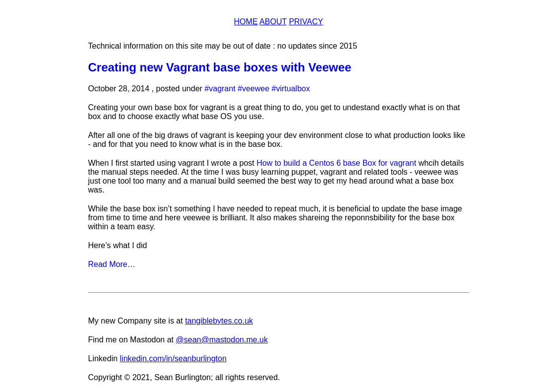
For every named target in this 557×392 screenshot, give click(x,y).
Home (246, 22)
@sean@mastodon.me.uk (221, 340)
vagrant (222, 89)
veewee (256, 89)
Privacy (306, 22)
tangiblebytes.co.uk (219, 321)
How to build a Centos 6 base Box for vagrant (336, 163)
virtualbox (293, 89)
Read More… (112, 264)
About (273, 22)
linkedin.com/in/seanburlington (173, 359)
